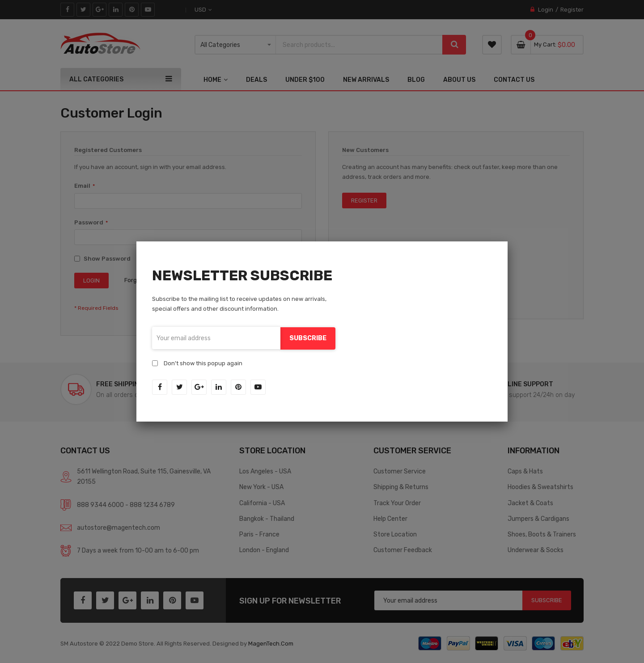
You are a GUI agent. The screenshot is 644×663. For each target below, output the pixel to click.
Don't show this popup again (203, 363)
